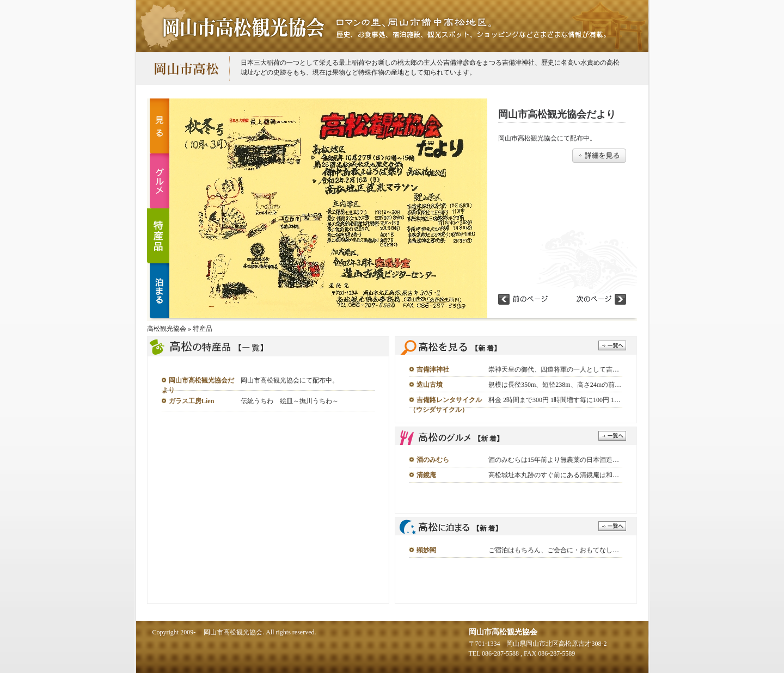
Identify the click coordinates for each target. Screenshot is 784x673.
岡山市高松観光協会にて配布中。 (290, 380)
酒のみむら (433, 460)
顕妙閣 (426, 550)
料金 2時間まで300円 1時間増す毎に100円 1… (555, 400)
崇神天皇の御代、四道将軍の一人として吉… (554, 369)
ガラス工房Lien (191, 401)
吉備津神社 (433, 369)
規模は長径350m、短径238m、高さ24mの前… (555, 385)
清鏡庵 (426, 475)
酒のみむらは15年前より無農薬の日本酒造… (554, 460)
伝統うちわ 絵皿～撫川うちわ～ (290, 401)
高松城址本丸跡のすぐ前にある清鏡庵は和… (554, 475)
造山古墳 (430, 385)
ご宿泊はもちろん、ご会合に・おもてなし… (554, 550)
